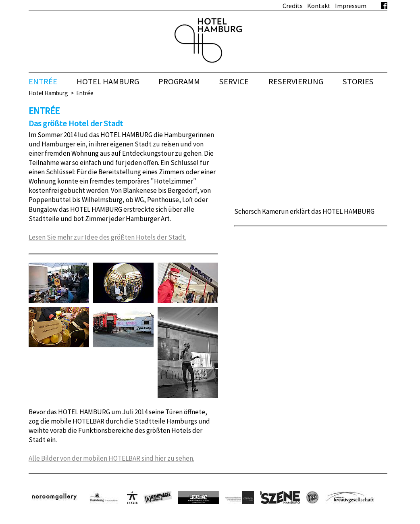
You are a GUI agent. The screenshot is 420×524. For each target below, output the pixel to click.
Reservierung (296, 81)
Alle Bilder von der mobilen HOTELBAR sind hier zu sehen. (111, 458)
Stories (358, 81)
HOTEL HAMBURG (108, 81)
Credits (293, 6)
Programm (179, 81)
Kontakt (319, 6)
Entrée (43, 81)
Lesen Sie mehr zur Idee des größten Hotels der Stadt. (107, 237)
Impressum (351, 6)
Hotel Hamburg (48, 93)
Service (234, 81)
